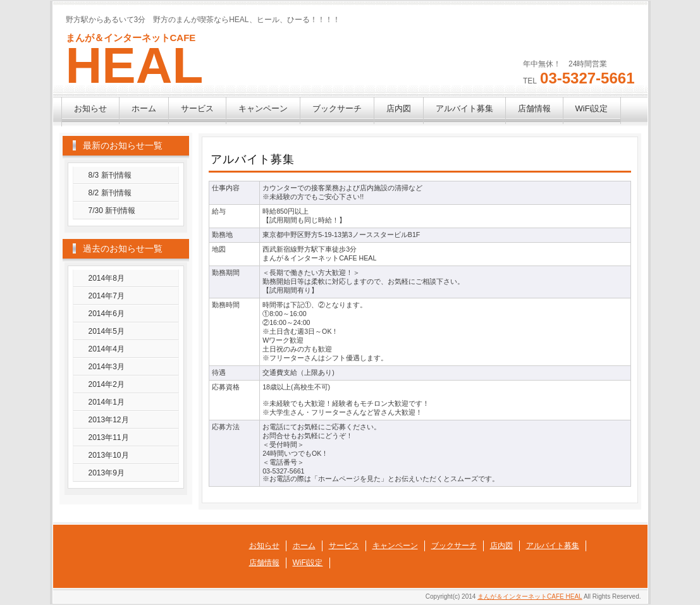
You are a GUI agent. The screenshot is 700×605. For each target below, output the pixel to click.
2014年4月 (107, 349)
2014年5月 (107, 331)
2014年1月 (107, 402)
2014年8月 (107, 278)
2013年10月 (109, 455)
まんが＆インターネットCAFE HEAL (530, 596)
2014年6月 (107, 314)
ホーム (144, 108)
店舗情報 (534, 108)
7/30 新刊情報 (112, 211)
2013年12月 (109, 420)
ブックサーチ (337, 108)
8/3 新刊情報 (110, 175)
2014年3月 (107, 367)
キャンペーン (263, 108)
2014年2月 (107, 384)
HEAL (135, 65)
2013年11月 (109, 437)
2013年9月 (107, 473)
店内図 (399, 108)
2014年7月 (107, 296)
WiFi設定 (592, 108)
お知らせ (90, 108)
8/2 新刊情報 (110, 193)
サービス (197, 108)
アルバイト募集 (464, 108)
